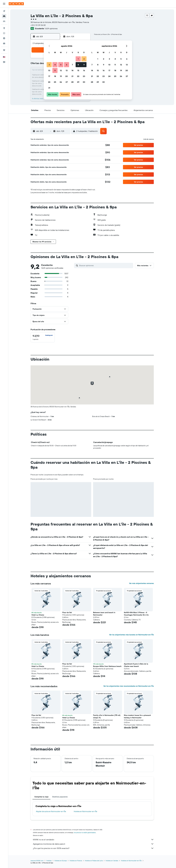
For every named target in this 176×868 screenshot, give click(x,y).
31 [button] (49, 88)
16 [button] (84, 70)
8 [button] (78, 65)
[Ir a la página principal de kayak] (16, 4)
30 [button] (84, 82)
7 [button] (72, 65)
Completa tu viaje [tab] (41, 797)
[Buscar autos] (4, 21)
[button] (4, 4)
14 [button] (72, 70)
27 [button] (67, 82)
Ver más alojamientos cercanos (141, 583)
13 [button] (67, 70)
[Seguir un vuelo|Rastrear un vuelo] (4, 33)
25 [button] (55, 82)
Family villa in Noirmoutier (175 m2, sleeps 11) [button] (107, 716)
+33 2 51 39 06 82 (38, 25)
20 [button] (67, 76)
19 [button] (61, 76)
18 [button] (55, 76)
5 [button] (61, 65)
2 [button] (84, 59)
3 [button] (49, 65)
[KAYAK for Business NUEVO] (4, 43)
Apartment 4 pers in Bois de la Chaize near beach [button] (136, 665)
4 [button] (55, 65)
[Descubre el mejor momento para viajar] (4, 38)
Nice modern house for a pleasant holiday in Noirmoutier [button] (137, 716)
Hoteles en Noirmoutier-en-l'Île (85, 811)
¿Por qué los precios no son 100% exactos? (93, 848)
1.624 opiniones (51, 28)
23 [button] (84, 76)
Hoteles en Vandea (112, 861)
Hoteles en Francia (76, 861)
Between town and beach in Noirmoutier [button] (104, 614)
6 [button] (67, 65)
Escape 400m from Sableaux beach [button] (107, 666)
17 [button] (49, 76)
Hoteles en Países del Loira (94, 861)
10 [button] (49, 70)
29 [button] (78, 82)
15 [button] (78, 70)
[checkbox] (43, 337)
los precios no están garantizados (85, 832)
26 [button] (61, 82)
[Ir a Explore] (4, 28)
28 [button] (72, 82)
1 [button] (78, 59)
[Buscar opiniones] (106, 265)
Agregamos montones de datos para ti (93, 844)
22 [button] (78, 76)
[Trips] (4, 50)
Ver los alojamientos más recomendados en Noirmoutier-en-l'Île (129, 686)
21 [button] (72, 76)
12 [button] (61, 70)
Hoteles (49, 861)
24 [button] (49, 82)
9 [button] (84, 65)
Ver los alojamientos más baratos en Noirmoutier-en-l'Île (131, 635)
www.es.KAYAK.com (37, 861)
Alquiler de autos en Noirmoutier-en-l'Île (51, 811)
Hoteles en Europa (61, 861)
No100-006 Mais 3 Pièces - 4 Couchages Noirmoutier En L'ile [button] (136, 614)
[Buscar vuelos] (4, 11)
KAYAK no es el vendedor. (93, 840)
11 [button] (55, 70)
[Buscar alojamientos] (4, 16)
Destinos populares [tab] (60, 797)
